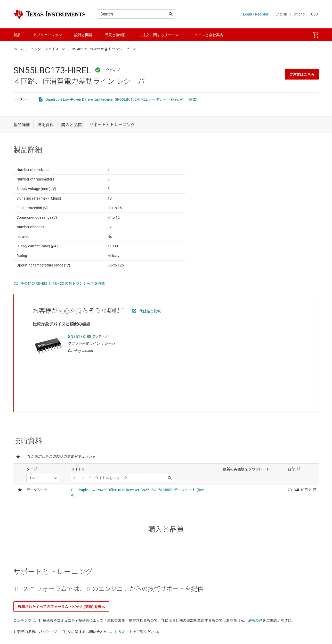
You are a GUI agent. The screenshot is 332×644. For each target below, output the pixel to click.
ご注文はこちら (302, 74)
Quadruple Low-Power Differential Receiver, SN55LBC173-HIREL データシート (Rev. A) (114, 99)
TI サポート (124, 607)
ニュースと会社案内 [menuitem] (207, 35)
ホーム (19, 49)
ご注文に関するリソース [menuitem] (159, 35)
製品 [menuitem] (17, 35)
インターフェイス (44, 49)
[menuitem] (316, 35)
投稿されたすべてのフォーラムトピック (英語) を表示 (61, 582)
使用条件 (255, 596)
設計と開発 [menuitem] (83, 35)
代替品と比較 (150, 324)
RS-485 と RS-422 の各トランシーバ (101, 49)
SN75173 (76, 349)
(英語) (192, 99)
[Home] (50, 14)
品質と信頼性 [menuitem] (116, 35)
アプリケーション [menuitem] (47, 35)
